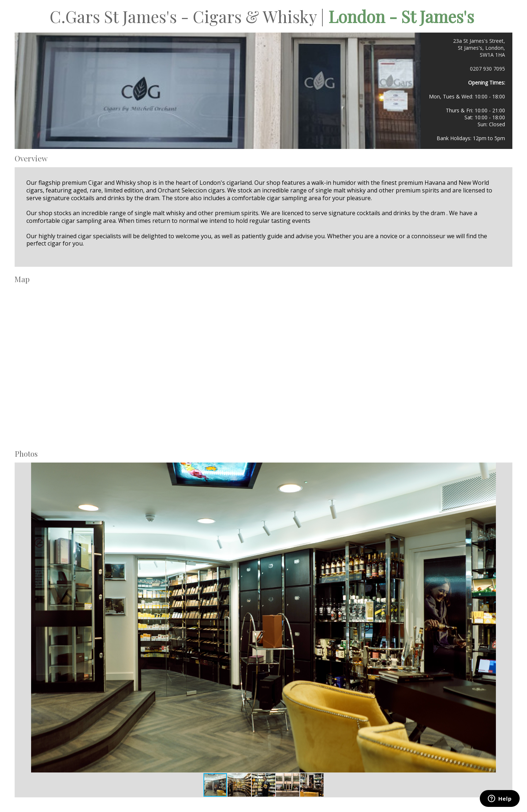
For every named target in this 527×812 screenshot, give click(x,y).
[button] (489, 617)
